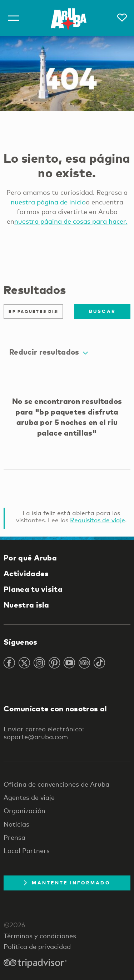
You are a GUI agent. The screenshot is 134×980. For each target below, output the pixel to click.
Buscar (103, 311)
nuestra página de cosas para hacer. (71, 221)
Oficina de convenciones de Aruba (56, 784)
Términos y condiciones (40, 936)
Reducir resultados (49, 352)
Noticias (16, 824)
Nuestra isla (26, 605)
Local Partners (27, 850)
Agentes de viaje (29, 797)
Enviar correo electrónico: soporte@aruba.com (44, 733)
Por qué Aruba (30, 558)
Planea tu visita (33, 589)
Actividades (26, 573)
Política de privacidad (37, 946)
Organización (24, 811)
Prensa (14, 837)
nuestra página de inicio (48, 202)
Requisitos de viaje (98, 520)
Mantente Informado (67, 883)
